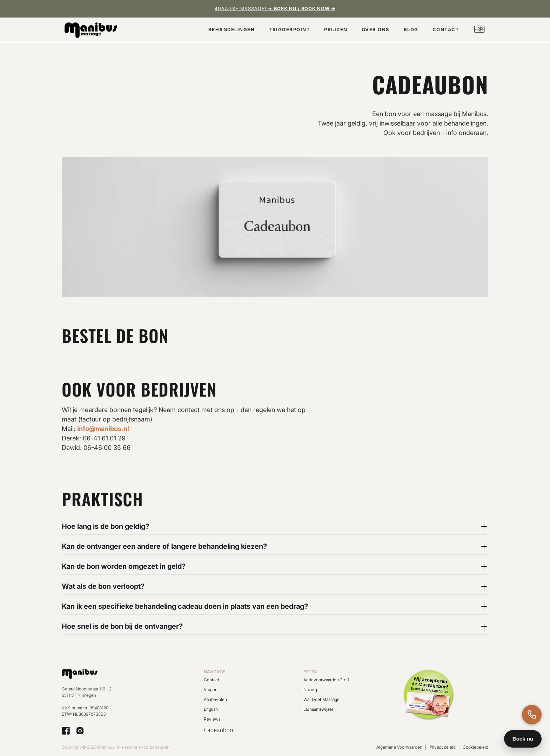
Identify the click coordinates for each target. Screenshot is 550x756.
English (211, 709)
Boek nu (523, 739)
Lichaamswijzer (318, 709)
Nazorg (310, 690)
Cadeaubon (218, 730)
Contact (212, 680)
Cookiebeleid (475, 747)
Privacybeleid (442, 747)
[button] (232, 30)
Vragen (211, 690)
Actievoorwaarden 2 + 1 (326, 680)
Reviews (212, 719)
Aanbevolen (215, 699)
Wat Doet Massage (321, 699)
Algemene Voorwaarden (399, 747)
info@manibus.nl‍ (103, 429)
